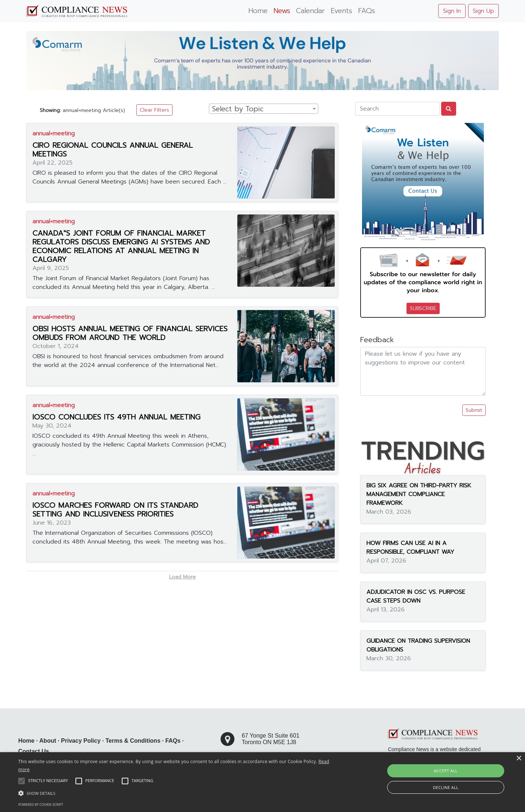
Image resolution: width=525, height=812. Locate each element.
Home (258, 11)
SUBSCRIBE (423, 308)
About (48, 741)
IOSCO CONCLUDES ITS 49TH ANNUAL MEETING (116, 417)
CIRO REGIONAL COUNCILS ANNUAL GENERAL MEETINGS (113, 150)
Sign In (452, 11)
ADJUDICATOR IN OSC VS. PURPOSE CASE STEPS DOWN (416, 596)
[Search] (397, 109)
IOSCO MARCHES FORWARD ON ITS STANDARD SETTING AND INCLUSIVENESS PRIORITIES (115, 510)
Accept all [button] (446, 771)
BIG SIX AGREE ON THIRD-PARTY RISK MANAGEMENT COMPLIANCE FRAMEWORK (419, 494)
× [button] (519, 759)
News (282, 11)
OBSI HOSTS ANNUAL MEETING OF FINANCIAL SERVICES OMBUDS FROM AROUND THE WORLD (130, 333)
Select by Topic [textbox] (238, 109)
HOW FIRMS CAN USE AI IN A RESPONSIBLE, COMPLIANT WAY (410, 548)
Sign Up (483, 11)
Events (341, 11)
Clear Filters (154, 110)
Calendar (310, 11)
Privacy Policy (81, 741)
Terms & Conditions (133, 741)
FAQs (367, 11)
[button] (177, 793)
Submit (474, 410)
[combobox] (264, 109)
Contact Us (34, 751)
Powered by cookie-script (41, 805)
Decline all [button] (446, 787)
